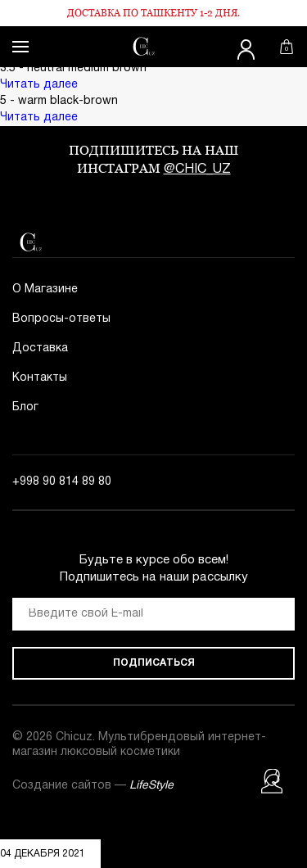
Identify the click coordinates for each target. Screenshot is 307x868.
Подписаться (154, 663)
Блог (25, 407)
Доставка (40, 348)
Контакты (40, 378)
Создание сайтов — (93, 786)
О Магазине (45, 289)
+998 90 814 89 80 (62, 482)
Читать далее (39, 85)
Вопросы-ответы (61, 319)
